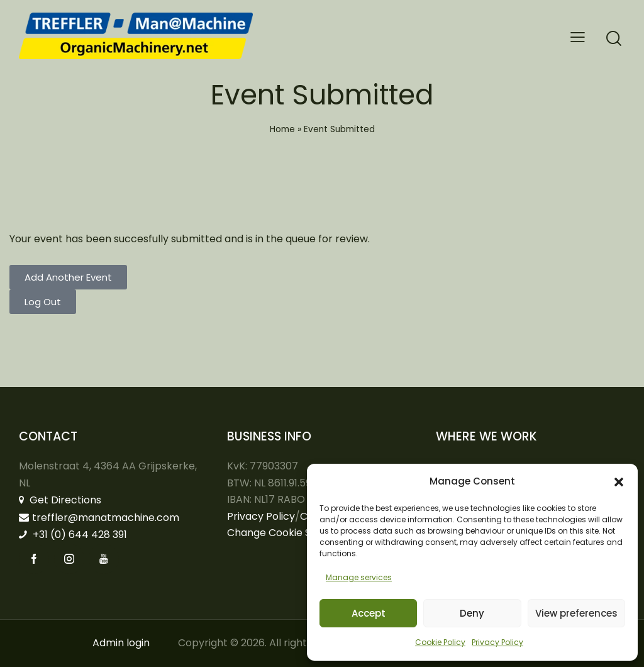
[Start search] (614, 39)
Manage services (359, 577)
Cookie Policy (440, 642)
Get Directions (60, 500)
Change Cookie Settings (286, 533)
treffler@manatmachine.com (99, 518)
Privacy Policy (497, 642)
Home (282, 129)
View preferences (576, 613)
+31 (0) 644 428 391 (73, 535)
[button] (619, 482)
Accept (369, 613)
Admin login (121, 643)
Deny (472, 613)
